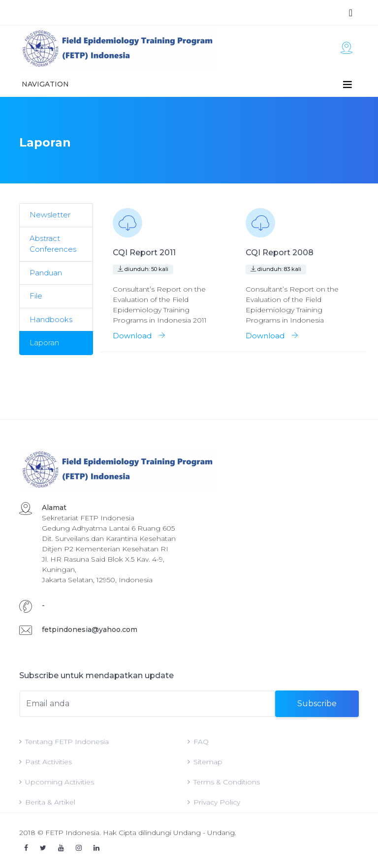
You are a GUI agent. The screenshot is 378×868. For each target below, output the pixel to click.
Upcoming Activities (57, 782)
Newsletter (50, 215)
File (36, 296)
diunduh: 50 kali (143, 269)
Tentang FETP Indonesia (64, 742)
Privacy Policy (214, 802)
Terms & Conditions (224, 782)
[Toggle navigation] (351, 13)
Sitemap (205, 762)
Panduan (46, 273)
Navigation (45, 84)
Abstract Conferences (53, 244)
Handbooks (51, 319)
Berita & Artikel (47, 802)
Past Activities (46, 762)
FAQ (198, 742)
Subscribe (317, 703)
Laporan (44, 343)
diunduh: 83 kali (276, 269)
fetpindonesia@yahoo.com (90, 629)
